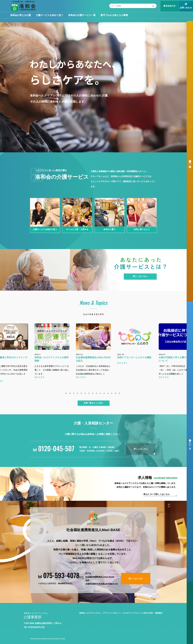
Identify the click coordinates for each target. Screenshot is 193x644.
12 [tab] (109, 394)
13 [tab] (112, 394)
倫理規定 (159, 613)
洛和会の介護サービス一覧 (82, 15)
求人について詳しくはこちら (157, 494)
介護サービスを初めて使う (50, 15)
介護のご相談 (190, 161)
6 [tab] (86, 394)
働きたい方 (190, 442)
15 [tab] (120, 394)
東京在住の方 (169, 6)
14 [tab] (116, 394)
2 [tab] (71, 394)
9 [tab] (97, 394)
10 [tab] (101, 394)
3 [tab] (74, 394)
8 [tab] (93, 394)
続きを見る (40, 377)
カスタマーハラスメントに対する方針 (138, 613)
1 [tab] (67, 394)
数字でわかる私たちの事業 (114, 15)
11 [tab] (105, 394)
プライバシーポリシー (112, 613)
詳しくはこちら (141, 449)
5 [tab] (82, 394)
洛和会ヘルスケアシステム (90, 613)
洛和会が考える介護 (21, 15)
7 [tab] (90, 394)
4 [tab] (78, 394)
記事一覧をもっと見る (93, 403)
